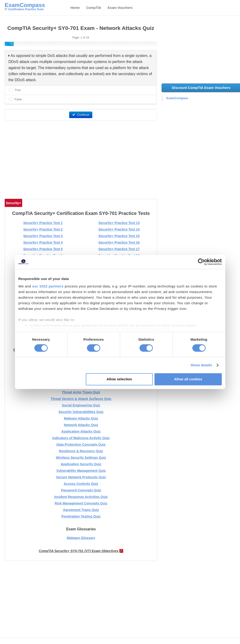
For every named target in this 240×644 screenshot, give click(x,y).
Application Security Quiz (81, 464)
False (18, 99)
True (18, 90)
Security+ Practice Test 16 (119, 242)
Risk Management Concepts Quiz (81, 503)
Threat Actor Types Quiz (81, 392)
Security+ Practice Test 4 (43, 242)
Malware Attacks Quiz (81, 418)
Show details (201, 365)
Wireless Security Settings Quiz (81, 458)
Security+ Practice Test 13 (119, 223)
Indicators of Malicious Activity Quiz (81, 438)
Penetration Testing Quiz (81, 516)
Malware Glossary (81, 538)
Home (75, 8)
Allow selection (119, 379)
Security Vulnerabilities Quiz (81, 412)
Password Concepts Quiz (81, 490)
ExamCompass (177, 98)
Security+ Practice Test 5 (43, 249)
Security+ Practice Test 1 (43, 223)
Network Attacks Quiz (81, 425)
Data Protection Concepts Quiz (81, 444)
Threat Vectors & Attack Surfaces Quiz (81, 399)
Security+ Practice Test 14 (119, 229)
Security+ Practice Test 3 (43, 236)
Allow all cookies (188, 379)
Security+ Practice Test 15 (119, 236)
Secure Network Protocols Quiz (81, 477)
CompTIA (94, 8)
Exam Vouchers (120, 8)
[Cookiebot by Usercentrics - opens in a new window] (201, 262)
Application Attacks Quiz (81, 431)
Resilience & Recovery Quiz (81, 451)
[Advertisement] (81, 158)
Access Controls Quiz (81, 484)
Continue (81, 115)
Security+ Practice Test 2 (43, 229)
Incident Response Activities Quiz (81, 497)
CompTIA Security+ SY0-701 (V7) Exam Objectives (79, 551)
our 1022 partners (48, 286)
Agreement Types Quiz (81, 510)
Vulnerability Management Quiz (81, 471)
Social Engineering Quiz (81, 405)
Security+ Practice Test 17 (119, 249)
